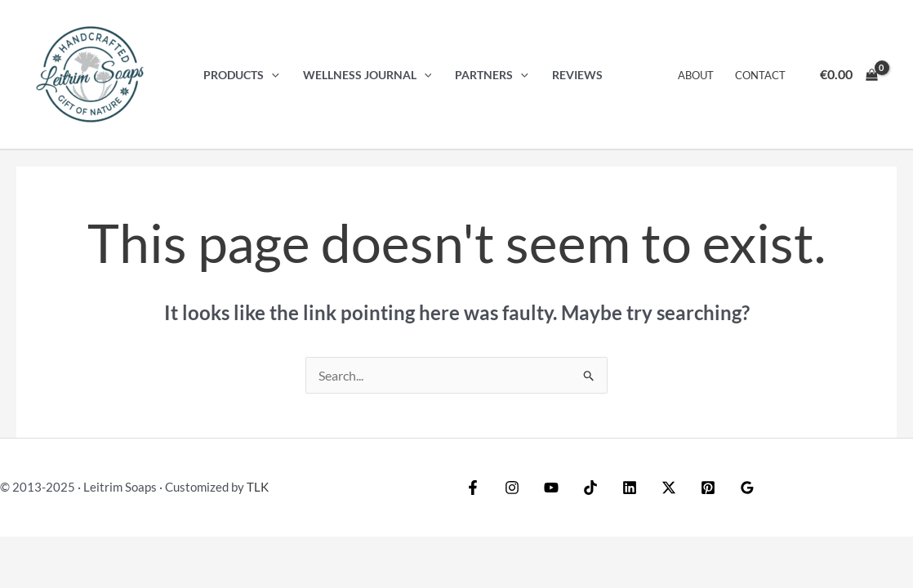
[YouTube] (551, 488)
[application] (272, 75)
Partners (492, 75)
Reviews (577, 75)
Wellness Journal (367, 75)
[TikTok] (590, 488)
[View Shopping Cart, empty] (848, 74)
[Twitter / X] (669, 488)
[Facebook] (473, 488)
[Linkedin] (630, 488)
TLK (258, 487)
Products (241, 75)
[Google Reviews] (747, 488)
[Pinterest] (708, 488)
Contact (760, 75)
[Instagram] (512, 488)
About (696, 75)
